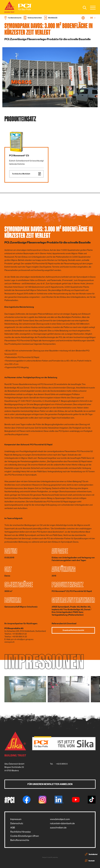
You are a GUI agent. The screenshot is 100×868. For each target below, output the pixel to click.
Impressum (16, 819)
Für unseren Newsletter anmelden (50, 784)
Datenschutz (17, 823)
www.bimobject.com (60, 819)
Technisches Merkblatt (26, 174)
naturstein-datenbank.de (62, 823)
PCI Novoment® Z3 (19, 156)
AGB (13, 828)
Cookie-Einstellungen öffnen (25, 836)
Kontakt (90, 861)
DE (93, 18)
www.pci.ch (9, 642)
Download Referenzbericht (73, 630)
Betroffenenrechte (20, 840)
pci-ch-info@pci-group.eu (22, 639)
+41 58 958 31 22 (19, 634)
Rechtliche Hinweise (21, 832)
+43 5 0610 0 (62, 764)
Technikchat (91, 854)
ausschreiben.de (58, 828)
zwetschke (55, 857)
